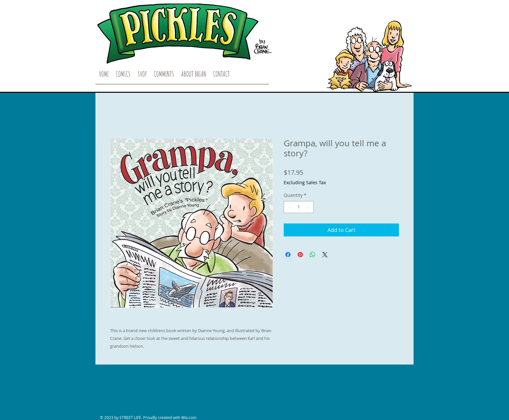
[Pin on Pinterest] (300, 255)
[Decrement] (289, 207)
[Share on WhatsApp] (313, 255)
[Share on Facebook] (288, 255)
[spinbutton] (299, 207)
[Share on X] (325, 255)
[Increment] (309, 207)
